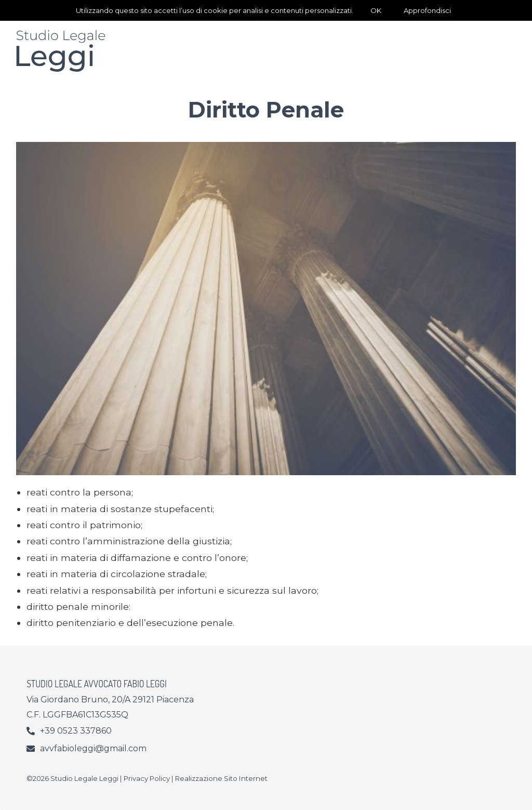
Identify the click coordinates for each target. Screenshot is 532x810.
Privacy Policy (147, 778)
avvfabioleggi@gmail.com (93, 748)
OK (376, 10)
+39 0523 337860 (76, 731)
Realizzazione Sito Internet (221, 778)
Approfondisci (427, 10)
